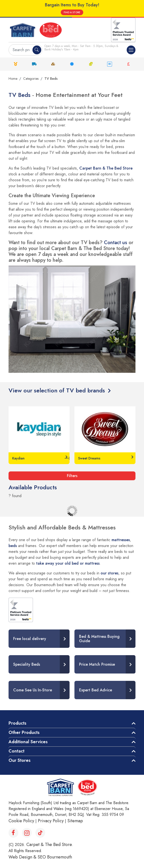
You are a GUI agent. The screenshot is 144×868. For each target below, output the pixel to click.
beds (13, 546)
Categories (31, 79)
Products (17, 723)
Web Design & (23, 857)
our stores (109, 573)
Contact (16, 751)
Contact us (116, 243)
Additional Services (28, 742)
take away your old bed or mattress (68, 563)
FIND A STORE (72, 12)
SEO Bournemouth (55, 857)
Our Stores (20, 760)
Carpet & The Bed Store (49, 845)
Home (13, 79)
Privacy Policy (51, 821)
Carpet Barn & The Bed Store (106, 168)
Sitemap (75, 821)
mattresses (121, 540)
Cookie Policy (21, 821)
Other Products (24, 732)
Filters (72, 476)
